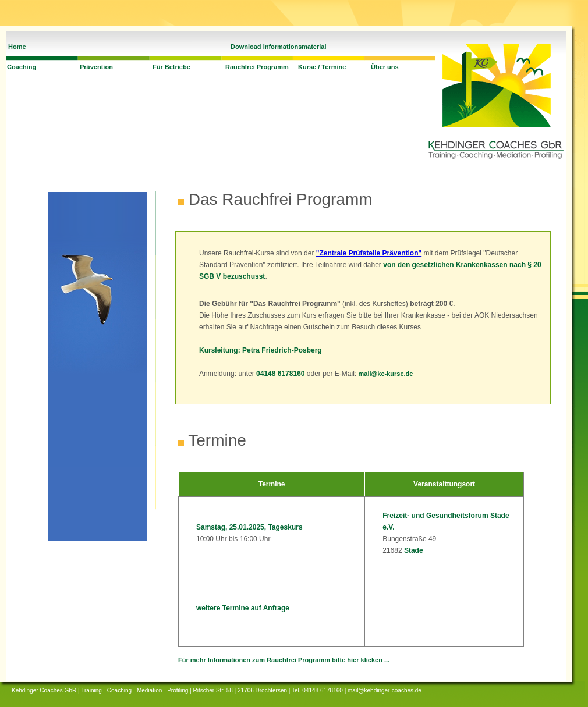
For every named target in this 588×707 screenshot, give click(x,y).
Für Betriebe (171, 67)
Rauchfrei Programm (257, 67)
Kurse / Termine (322, 67)
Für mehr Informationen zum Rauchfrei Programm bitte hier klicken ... (284, 660)
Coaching (22, 67)
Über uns (385, 67)
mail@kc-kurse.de (386, 374)
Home (17, 47)
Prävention (96, 67)
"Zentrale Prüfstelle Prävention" (369, 253)
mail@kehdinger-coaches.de (385, 690)
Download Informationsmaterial (278, 47)
